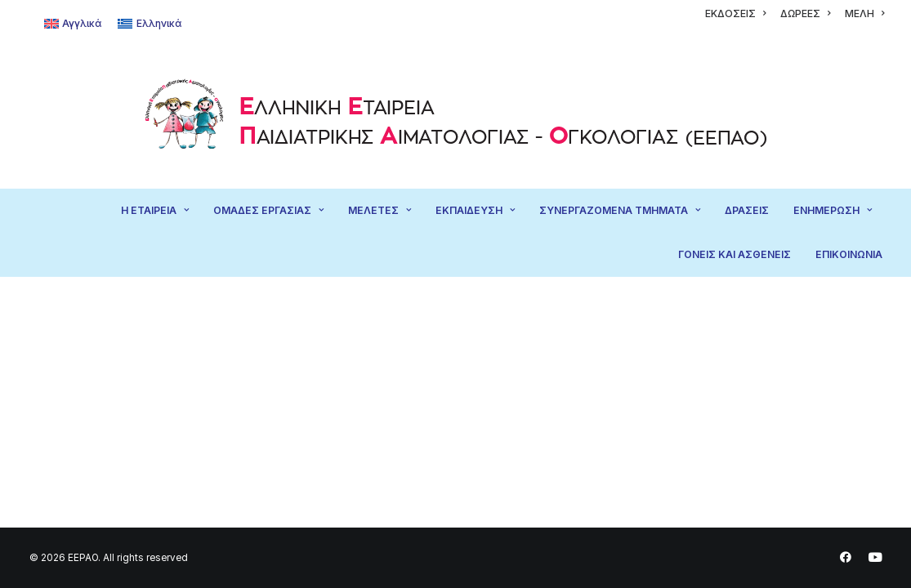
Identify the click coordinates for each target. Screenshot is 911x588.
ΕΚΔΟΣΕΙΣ (735, 13)
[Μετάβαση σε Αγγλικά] (73, 24)
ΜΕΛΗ (864, 13)
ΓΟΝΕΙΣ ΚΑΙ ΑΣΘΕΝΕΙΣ (735, 254)
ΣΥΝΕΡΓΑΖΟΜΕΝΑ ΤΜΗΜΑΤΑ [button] (620, 210)
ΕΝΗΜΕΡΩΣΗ (833, 210)
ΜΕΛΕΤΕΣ (380, 210)
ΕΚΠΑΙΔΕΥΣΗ (475, 210)
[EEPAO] (455, 118)
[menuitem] (735, 13)
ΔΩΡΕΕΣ (805, 13)
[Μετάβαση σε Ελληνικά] (150, 24)
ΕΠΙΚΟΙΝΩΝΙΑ (849, 254)
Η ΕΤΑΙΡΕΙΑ (155, 210)
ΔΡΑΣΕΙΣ (747, 210)
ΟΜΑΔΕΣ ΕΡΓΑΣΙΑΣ (268, 210)
